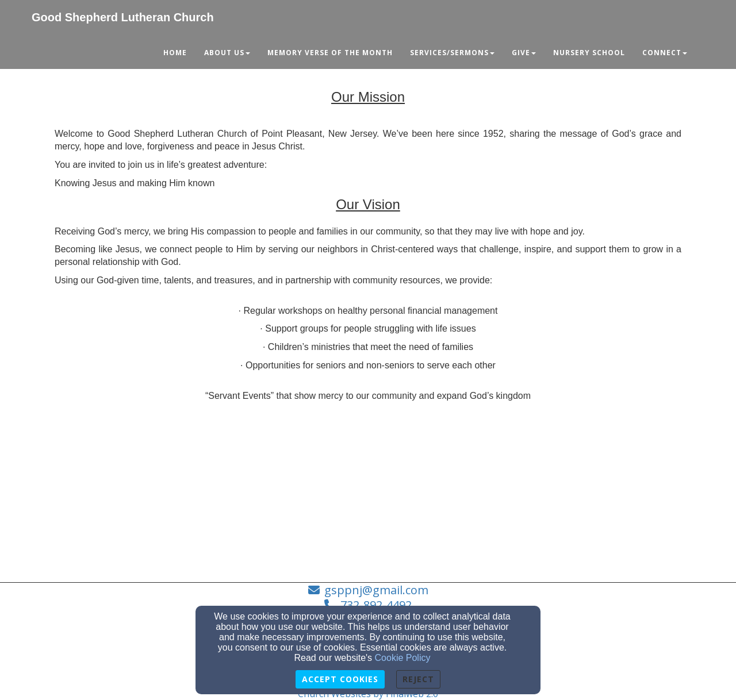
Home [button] (175, 53)
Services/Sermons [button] (452, 53)
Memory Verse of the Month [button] (330, 53)
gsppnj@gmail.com (376, 590)
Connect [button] (665, 53)
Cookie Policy (403, 658)
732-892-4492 (376, 605)
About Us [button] (227, 53)
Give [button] (524, 53)
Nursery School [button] (589, 53)
